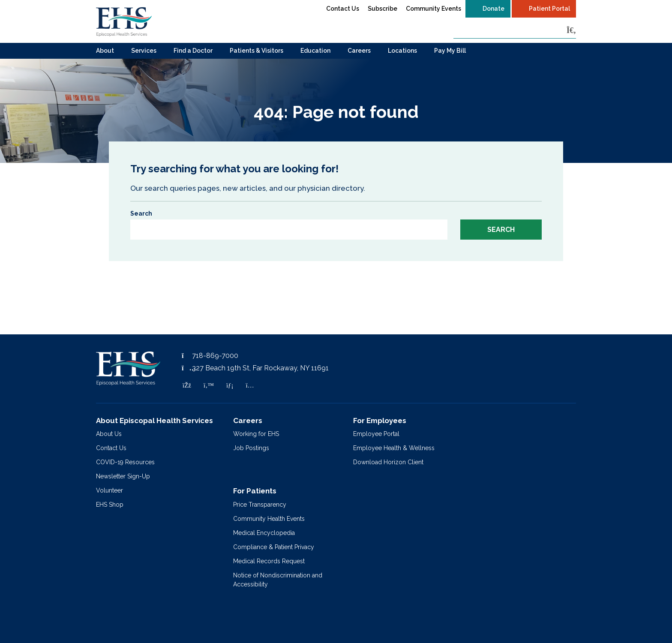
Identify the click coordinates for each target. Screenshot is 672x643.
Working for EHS (256, 434)
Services (144, 51)
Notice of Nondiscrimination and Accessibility (278, 580)
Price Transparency (260, 505)
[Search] (571, 30)
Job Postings (251, 448)
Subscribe (382, 9)
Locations (402, 51)
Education (315, 51)
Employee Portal (376, 434)
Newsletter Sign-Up (123, 476)
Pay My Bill (450, 51)
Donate (493, 9)
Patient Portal (549, 9)
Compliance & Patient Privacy (274, 547)
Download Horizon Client (388, 462)
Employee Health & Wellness (394, 448)
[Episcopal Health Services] (124, 21)
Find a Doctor (193, 51)
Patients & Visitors (256, 51)
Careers (359, 51)
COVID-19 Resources (125, 462)
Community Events (433, 9)
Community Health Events (269, 519)
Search (141, 213)
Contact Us (343, 9)
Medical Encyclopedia (264, 533)
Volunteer (109, 490)
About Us (109, 434)
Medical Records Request (269, 561)
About (105, 51)
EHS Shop (110, 505)
